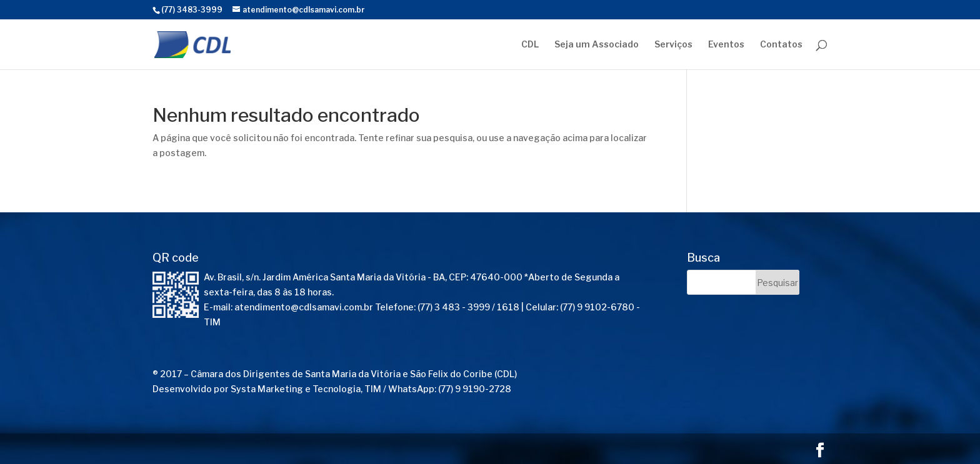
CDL (530, 45)
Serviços (673, 45)
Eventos (726, 45)
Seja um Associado (597, 45)
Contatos (781, 45)
